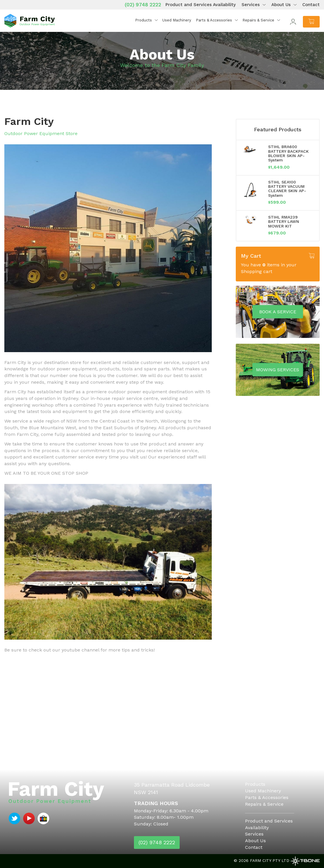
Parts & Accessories (214, 20)
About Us (281, 5)
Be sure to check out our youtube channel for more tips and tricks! (80, 650)
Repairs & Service (258, 20)
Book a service (278, 311)
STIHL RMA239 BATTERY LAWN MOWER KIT (284, 222)
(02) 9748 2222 (143, 5)
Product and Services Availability (201, 5)
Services (251, 5)
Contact (311, 5)
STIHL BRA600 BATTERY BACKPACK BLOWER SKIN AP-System (288, 153)
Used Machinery (177, 20)
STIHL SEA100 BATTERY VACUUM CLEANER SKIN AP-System (287, 189)
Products (143, 20)
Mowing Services (278, 369)
